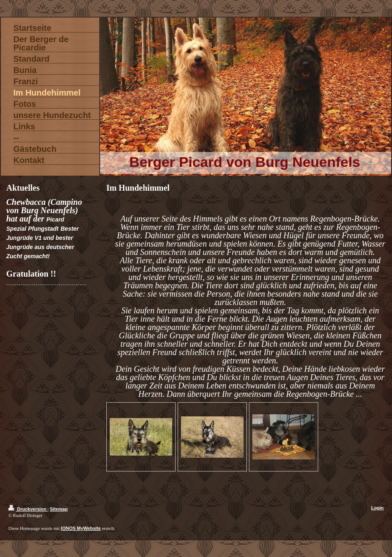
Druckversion (28, 509)
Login (377, 508)
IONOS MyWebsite (81, 528)
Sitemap (59, 509)
